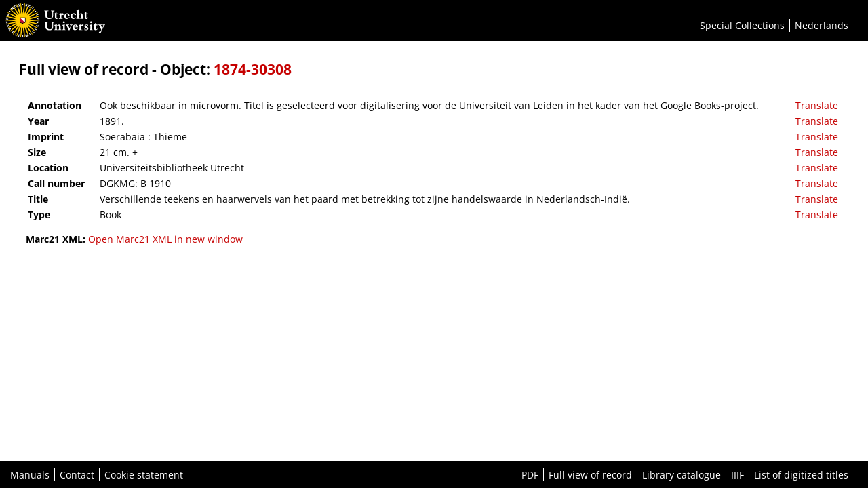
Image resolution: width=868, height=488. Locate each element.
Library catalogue (682, 475)
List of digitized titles (801, 475)
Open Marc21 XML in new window (165, 239)
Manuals (30, 475)
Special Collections (742, 25)
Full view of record (590, 475)
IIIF (737, 475)
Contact (77, 475)
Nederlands (822, 25)
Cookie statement (144, 475)
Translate (817, 105)
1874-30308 (253, 69)
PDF (530, 475)
